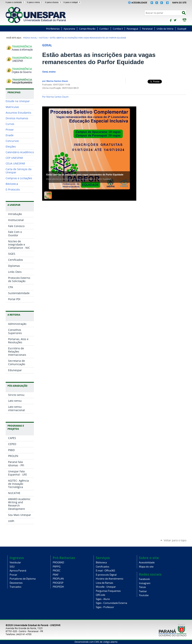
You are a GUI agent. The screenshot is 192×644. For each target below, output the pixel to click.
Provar (13, 575)
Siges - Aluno (103, 599)
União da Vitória (165, 29)
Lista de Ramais (104, 583)
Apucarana (69, 29)
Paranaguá (132, 29)
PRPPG (57, 567)
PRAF (56, 575)
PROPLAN (58, 579)
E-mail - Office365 (105, 571)
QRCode (100, 595)
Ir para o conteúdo (16, 2)
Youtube (144, 595)
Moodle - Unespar (106, 587)
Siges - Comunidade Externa (111, 603)
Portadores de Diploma (23, 579)
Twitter (175, 20)
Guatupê (182, 29)
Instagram (180, 20)
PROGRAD (58, 563)
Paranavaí (147, 29)
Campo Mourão (87, 29)
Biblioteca (101, 563)
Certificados (102, 567)
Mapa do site (146, 567)
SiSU (12, 567)
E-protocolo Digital (106, 575)
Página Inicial (30, 38)
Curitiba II (118, 29)
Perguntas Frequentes (108, 591)
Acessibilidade (139, 3)
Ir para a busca (54, 2)
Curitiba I (104, 29)
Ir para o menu (35, 2)
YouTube (184, 20)
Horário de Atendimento (110, 579)
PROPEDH (58, 587)
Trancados (15, 587)
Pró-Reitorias (53, 29)
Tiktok (142, 587)
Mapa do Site (179, 3)
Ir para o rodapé (72, 2)
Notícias (43, 38)
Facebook (170, 20)
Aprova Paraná (18, 571)
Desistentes (16, 583)
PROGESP (58, 583)
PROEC (57, 571)
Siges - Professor (105, 607)
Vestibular (15, 563)
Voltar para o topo (175, 540)
